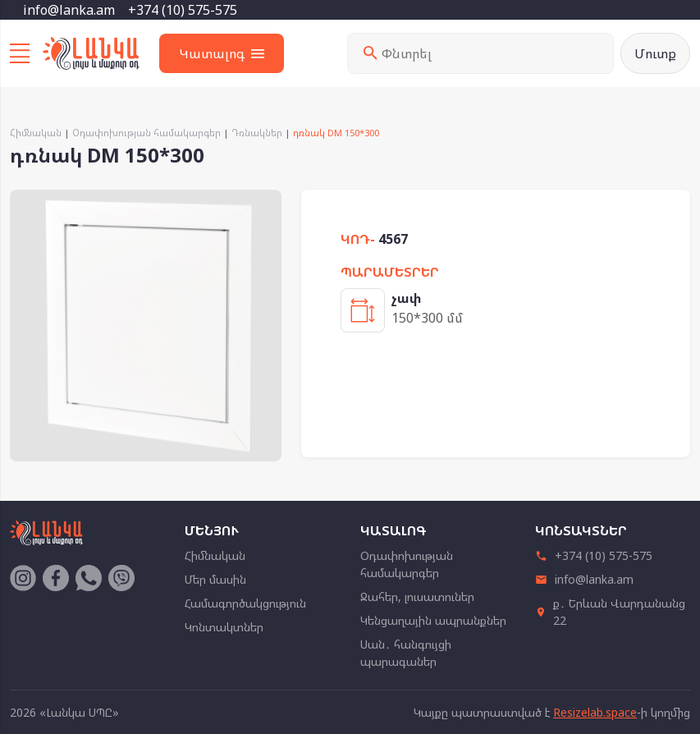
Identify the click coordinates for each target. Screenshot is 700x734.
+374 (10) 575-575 (183, 10)
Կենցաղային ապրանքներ (433, 620)
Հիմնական (36, 133)
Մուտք (655, 53)
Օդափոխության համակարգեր (146, 133)
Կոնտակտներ (224, 627)
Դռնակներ (257, 133)
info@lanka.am (69, 10)
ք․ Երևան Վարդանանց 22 (611, 612)
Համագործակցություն (245, 603)
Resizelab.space (595, 712)
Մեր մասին (215, 579)
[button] (267, 204)
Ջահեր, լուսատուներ (417, 596)
